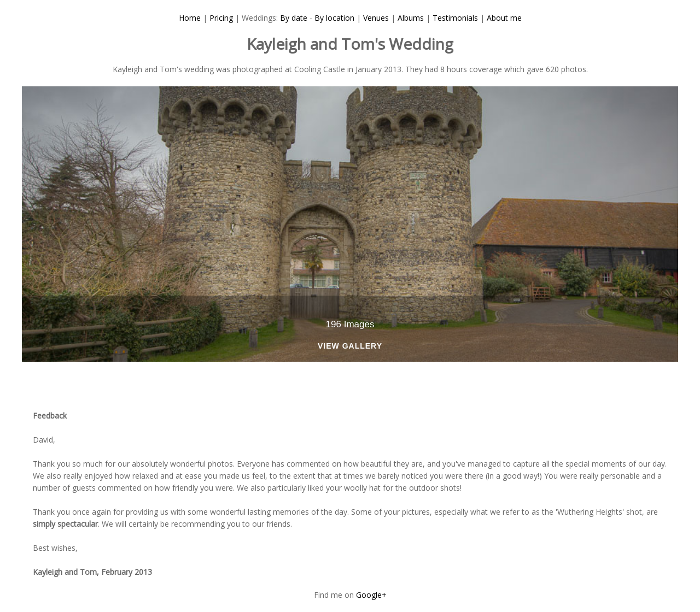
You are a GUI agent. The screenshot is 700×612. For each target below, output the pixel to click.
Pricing (221, 18)
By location (334, 18)
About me (504, 18)
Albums (411, 18)
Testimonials (455, 18)
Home (190, 18)
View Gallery (350, 346)
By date (294, 18)
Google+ (371, 595)
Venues (376, 18)
